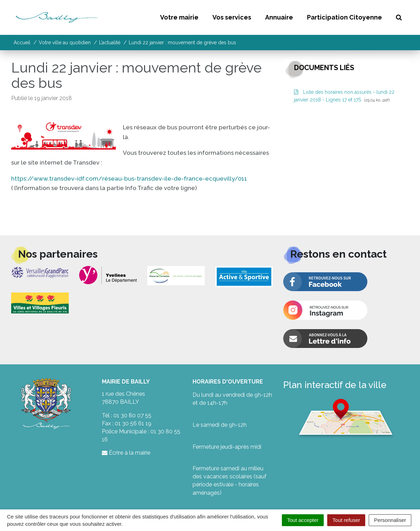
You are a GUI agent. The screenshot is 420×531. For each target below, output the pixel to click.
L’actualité (110, 43)
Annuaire (279, 17)
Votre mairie (179, 17)
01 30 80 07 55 (132, 415)
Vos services (232, 17)
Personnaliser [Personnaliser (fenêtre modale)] (390, 520)
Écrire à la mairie (126, 453)
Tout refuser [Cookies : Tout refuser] (346, 520)
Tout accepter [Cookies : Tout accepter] (303, 520)
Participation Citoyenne (344, 17)
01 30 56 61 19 (133, 423)
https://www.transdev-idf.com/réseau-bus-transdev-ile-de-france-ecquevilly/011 (130, 179)
